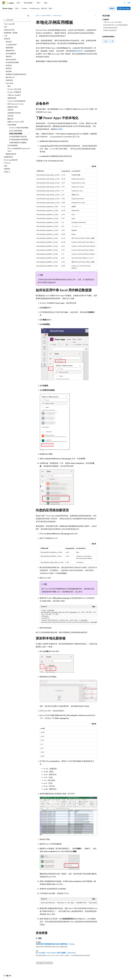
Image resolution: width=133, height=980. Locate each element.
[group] (68, 616)
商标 (114, 973)
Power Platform (46, 15)
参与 (79, 973)
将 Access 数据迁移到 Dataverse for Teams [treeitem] (19, 150)
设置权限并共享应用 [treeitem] (14, 113)
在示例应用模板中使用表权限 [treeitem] (19, 139)
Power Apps (57, 15)
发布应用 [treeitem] (10, 116)
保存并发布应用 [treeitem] (11, 59)
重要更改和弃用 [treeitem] (11, 154)
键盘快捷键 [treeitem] (9, 48)
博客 (72, 973)
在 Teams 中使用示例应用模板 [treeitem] (19, 128)
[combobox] (17, 20)
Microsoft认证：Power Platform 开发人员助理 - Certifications (56, 953)
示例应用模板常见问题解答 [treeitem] (18, 143)
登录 (129, 3)
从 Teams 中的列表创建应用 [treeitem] (16, 101)
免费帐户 (112, 8)
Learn (38, 15)
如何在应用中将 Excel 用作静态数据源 (115, 25)
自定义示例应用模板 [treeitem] (16, 131)
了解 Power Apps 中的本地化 (113, 22)
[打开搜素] (125, 3)
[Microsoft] (4, 3)
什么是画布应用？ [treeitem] (12, 45)
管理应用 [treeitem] (10, 110)
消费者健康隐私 (95, 973)
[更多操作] (95, 16)
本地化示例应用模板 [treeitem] (16, 134)
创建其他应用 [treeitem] (12, 98)
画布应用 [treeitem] (9, 42)
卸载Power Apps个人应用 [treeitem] (16, 122)
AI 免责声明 (56, 973)
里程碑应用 (79, 51)
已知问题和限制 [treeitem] (13, 145)
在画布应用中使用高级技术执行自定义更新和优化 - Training (55, 944)
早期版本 (65, 973)
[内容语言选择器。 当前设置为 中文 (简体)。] (8, 973)
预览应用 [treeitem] (9, 56)
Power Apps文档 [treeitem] (9, 24)
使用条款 (107, 973)
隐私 (84, 973)
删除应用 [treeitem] (10, 119)
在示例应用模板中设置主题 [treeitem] (18, 137)
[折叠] (28, 16)
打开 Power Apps (124, 8)
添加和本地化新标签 (110, 30)
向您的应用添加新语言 (111, 28)
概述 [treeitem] (9, 86)
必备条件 (106, 19)
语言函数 (59, 129)
